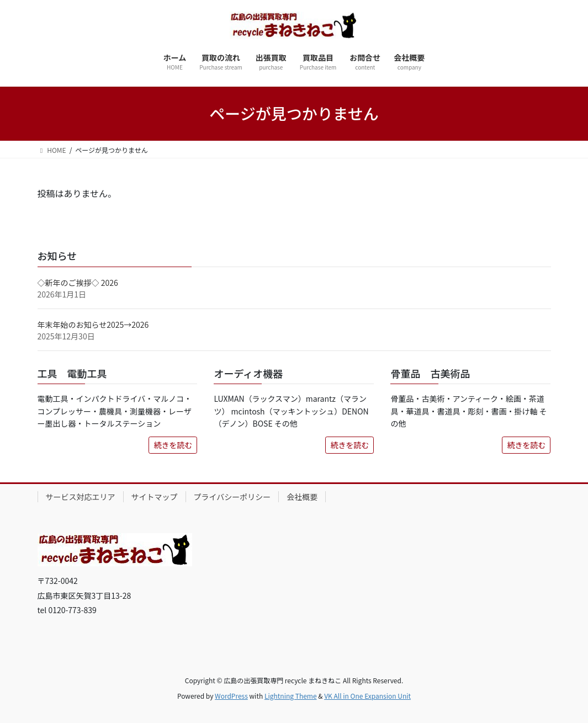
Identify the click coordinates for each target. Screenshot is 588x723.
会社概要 (302, 497)
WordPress (231, 696)
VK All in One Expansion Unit (367, 696)
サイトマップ (155, 497)
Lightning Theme (291, 696)
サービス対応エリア (81, 497)
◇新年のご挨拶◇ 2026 (78, 283)
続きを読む (173, 445)
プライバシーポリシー (232, 497)
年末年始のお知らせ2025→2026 (93, 325)
